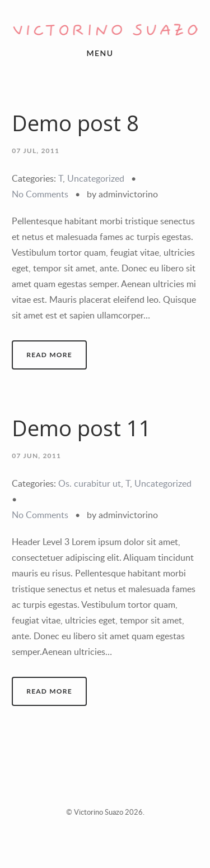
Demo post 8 (75, 123)
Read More (49, 355)
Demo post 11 (81, 428)
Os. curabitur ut (90, 483)
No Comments (40, 194)
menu (100, 53)
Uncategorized (96, 178)
